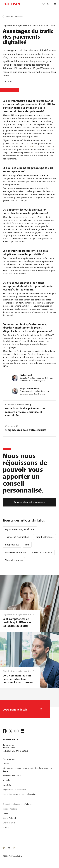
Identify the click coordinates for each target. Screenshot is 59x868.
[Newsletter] (7, 785)
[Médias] (6, 813)
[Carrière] (6, 764)
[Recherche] (49, 4)
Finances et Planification (17, 537)
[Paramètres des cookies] (12, 776)
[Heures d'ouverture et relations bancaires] (19, 794)
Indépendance (12, 545)
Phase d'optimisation (15, 552)
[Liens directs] (43, 4)
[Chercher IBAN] (9, 823)
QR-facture (34, 147)
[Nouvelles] (7, 780)
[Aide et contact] (9, 759)
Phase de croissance (42, 552)
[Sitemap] (6, 827)
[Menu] (55, 4)
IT (14, 848)
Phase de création (14, 560)
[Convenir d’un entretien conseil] (29, 502)
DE (4, 848)
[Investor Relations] (10, 809)
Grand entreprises (45, 537)
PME (27, 545)
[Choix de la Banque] (20, 710)
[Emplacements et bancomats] (14, 790)
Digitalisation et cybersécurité (20, 529)
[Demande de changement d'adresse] (17, 804)
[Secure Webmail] (9, 818)
